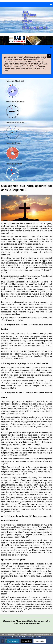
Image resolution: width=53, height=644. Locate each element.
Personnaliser (40, 641)
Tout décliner (26, 641)
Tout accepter (13, 641)
